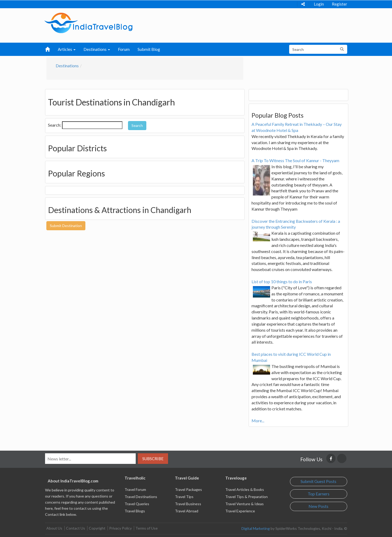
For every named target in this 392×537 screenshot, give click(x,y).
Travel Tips (184, 497)
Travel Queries (137, 504)
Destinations (67, 66)
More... (258, 421)
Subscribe (153, 459)
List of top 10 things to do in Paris (282, 281)
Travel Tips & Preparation (246, 497)
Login (319, 4)
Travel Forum (135, 489)
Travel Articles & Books (245, 489)
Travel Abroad (187, 511)
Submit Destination (66, 226)
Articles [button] (67, 49)
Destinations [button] (97, 49)
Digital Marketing (256, 528)
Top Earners (319, 494)
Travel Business (188, 504)
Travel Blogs (135, 511)
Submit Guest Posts (318, 481)
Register (340, 4)
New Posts (318, 506)
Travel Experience (240, 511)
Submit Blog (149, 49)
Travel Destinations (141, 497)
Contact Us (76, 528)
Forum (124, 49)
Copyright (97, 528)
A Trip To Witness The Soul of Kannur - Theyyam (295, 160)
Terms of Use (147, 528)
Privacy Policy (120, 528)
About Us (54, 528)
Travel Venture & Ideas (245, 504)
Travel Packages (188, 489)
